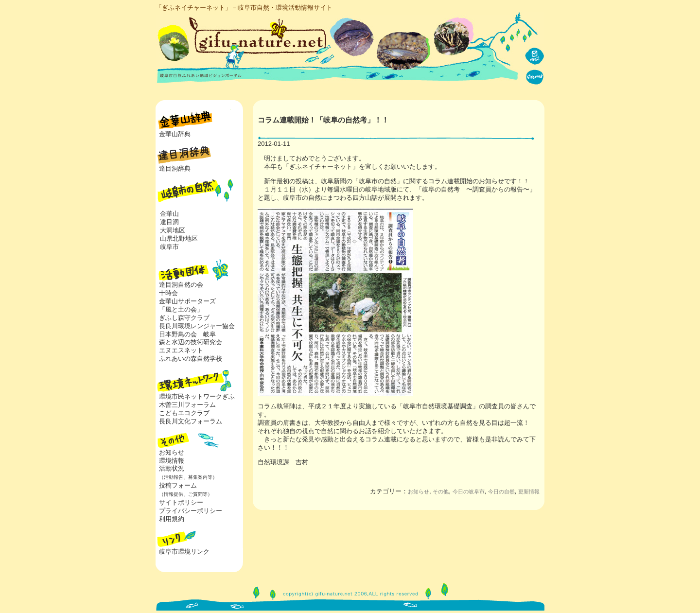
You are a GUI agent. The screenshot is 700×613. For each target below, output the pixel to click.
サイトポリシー (181, 502)
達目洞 (169, 222)
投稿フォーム (184, 490)
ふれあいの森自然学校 (191, 359)
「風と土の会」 (181, 309)
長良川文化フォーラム (191, 421)
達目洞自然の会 (181, 285)
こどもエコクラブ (184, 413)
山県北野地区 (179, 238)
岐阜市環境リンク (184, 552)
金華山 (169, 214)
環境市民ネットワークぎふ (197, 396)
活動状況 (186, 473)
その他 (441, 491)
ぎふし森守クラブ (184, 318)
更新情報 (529, 491)
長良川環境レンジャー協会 (197, 326)
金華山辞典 (175, 134)
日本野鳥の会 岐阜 (187, 334)
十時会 (168, 293)
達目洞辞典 (175, 168)
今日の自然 (501, 491)
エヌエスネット (181, 350)
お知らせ (172, 452)
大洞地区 (173, 230)
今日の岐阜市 (469, 491)
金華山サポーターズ (187, 301)
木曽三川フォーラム (187, 405)
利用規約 (172, 519)
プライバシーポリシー (191, 511)
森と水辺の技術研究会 (191, 342)
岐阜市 (169, 247)
